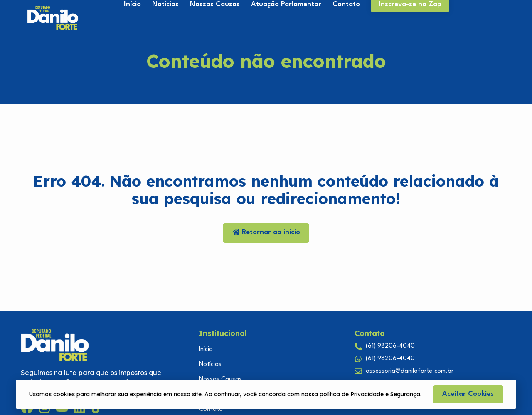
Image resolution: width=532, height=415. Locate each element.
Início (206, 350)
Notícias (210, 364)
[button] (468, 394)
